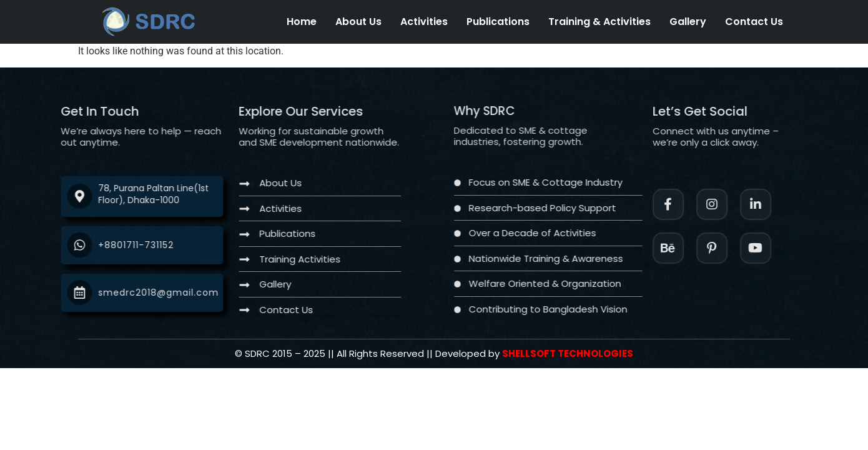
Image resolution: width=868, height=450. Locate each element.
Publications (498, 22)
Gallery (688, 22)
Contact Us (754, 22)
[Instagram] (733, 204)
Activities (424, 22)
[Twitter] (777, 248)
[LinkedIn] (777, 204)
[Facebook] (689, 204)
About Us (358, 22)
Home (302, 22)
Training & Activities (599, 22)
